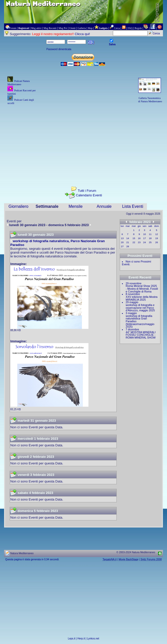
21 (128, 242)
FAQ (130, 28)
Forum (13, 28)
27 (122, 246)
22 (134, 242)
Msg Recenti (50, 28)
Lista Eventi (133, 206)
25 (150, 242)
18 (150, 238)
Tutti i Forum (87, 191)
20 (122, 242)
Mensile (76, 206)
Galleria (82, 28)
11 (150, 234)
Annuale (104, 206)
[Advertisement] (83, 141)
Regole (138, 28)
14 (128, 238)
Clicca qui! (82, 34)
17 (144, 238)
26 (157, 242)
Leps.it (72, 639)
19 (157, 238)
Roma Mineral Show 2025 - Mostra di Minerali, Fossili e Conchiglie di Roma (142, 289)
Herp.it (81, 639)
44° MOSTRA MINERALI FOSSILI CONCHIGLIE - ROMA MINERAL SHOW (141, 335)
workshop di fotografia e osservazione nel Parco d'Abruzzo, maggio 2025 (140, 308)
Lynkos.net (93, 639)
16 (139, 238)
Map (90, 28)
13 (122, 238)
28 (128, 246)
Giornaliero (18, 206)
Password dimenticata (59, 49)
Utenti (72, 28)
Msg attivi (36, 28)
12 (157, 234)
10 (144, 234)
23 (139, 242)
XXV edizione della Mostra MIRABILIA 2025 (142, 298)
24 (144, 242)
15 (134, 238)
